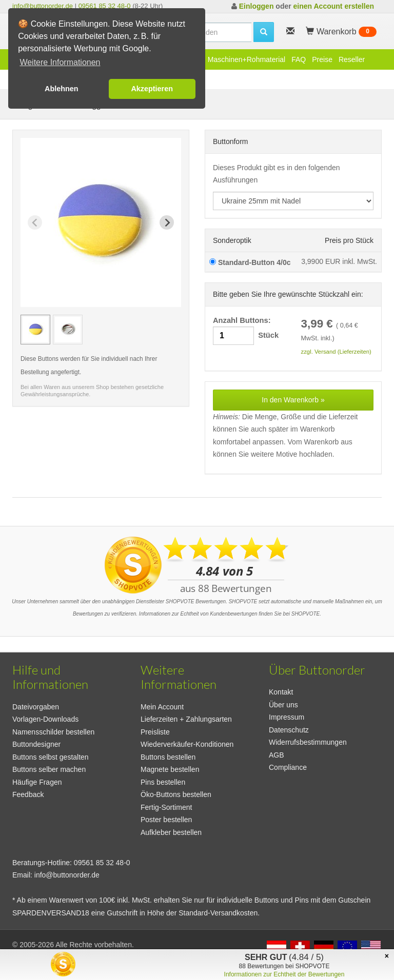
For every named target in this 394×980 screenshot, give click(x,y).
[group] (35, 330)
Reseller (352, 59)
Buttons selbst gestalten (51, 757)
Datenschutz (289, 730)
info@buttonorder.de (43, 6)
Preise (322, 59)
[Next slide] (167, 222)
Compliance (288, 767)
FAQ (299, 59)
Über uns (283, 705)
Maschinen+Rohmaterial (247, 59)
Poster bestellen (166, 820)
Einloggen (257, 6)
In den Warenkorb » (293, 400)
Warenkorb (341, 32)
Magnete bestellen (170, 769)
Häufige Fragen (37, 782)
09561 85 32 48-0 (105, 6)
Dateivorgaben (36, 707)
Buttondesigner (36, 744)
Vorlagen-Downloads (45, 719)
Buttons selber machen (49, 769)
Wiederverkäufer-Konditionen (187, 744)
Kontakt (281, 692)
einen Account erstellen (334, 6)
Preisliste (155, 732)
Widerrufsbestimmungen (308, 742)
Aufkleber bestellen (171, 832)
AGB (277, 755)
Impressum (287, 717)
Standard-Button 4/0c (250, 262)
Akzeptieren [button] (152, 89)
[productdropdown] (293, 201)
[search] (264, 32)
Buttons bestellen (168, 757)
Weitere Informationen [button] (60, 62)
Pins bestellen (163, 782)
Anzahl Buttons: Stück (246, 331)
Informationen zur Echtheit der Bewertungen (284, 974)
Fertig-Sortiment (166, 807)
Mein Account (162, 707)
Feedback (28, 794)
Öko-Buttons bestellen (176, 794)
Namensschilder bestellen (53, 732)
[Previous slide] (35, 222)
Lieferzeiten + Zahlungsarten (186, 719)
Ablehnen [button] (62, 89)
